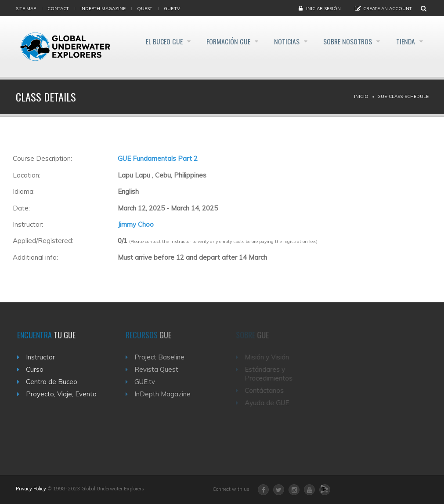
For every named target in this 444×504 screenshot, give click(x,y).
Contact (58, 9)
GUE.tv (149, 382)
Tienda (405, 41)
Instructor (43, 357)
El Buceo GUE (151, 41)
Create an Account (388, 9)
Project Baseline (164, 357)
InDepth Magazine (103, 9)
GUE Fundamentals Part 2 (158, 158)
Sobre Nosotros (344, 41)
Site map (26, 9)
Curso (37, 369)
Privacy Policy (31, 489)
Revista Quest (161, 369)
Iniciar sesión (323, 9)
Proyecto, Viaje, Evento (64, 394)
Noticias (280, 41)
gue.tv (172, 9)
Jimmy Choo (136, 224)
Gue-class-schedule (403, 96)
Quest (145, 9)
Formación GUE (218, 41)
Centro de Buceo (54, 382)
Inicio (361, 96)
